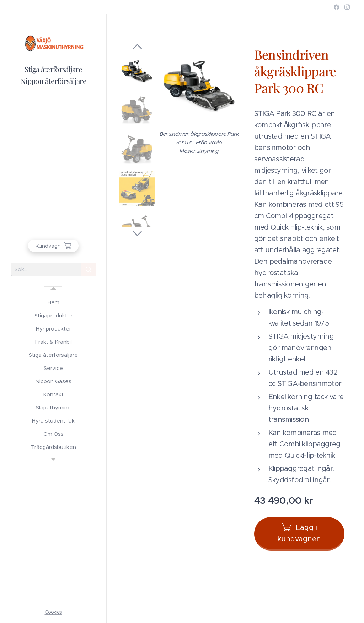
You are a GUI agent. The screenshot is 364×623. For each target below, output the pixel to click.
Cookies (53, 612)
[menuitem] (53, 302)
